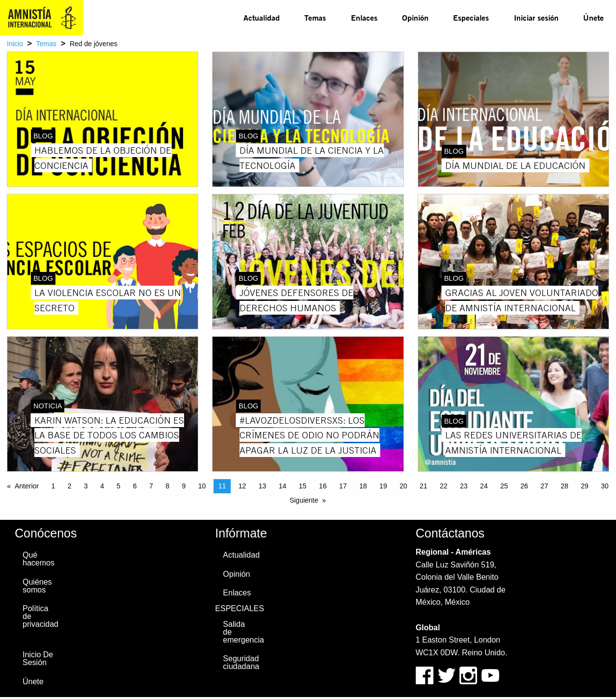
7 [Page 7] (151, 486)
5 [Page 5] (118, 486)
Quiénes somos (37, 586)
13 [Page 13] (263, 486)
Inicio (15, 44)
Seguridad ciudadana (241, 662)
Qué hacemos (39, 559)
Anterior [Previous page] (27, 486)
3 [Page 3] (86, 486)
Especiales (471, 17)
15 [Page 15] (303, 486)
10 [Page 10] (202, 486)
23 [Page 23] (464, 486)
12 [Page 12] (242, 486)
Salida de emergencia (242, 632)
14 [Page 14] (283, 486)
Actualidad (262, 17)
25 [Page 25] (504, 486)
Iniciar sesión (536, 17)
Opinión (415, 17)
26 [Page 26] (524, 486)
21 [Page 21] (424, 486)
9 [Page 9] (184, 486)
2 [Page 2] (70, 486)
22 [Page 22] (444, 486)
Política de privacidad (40, 616)
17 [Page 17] (343, 486)
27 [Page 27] (544, 486)
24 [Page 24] (484, 486)
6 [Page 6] (135, 486)
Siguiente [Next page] (304, 500)
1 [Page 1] (53, 486)
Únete (593, 17)
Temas (315, 17)
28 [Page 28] (564, 486)
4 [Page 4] (102, 486)
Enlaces (364, 17)
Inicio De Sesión (38, 659)
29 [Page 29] (585, 486)
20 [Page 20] (403, 486)
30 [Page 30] (605, 486)
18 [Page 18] (363, 486)
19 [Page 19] (383, 486)
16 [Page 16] (323, 486)
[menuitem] (262, 18)
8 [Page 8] (167, 486)
